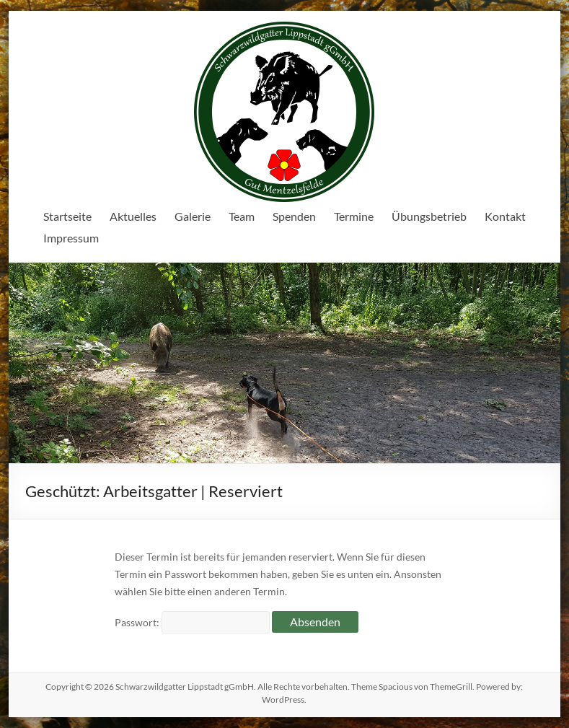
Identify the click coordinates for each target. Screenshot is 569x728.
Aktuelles (133, 216)
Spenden (294, 216)
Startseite (67, 216)
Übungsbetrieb (429, 216)
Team (242, 216)
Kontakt (505, 216)
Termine (354, 216)
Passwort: (192, 622)
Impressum (71, 238)
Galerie (193, 216)
